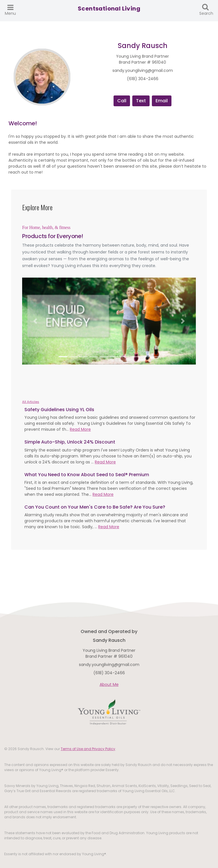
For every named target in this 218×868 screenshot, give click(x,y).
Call (122, 101)
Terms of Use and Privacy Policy (88, 749)
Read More (80, 429)
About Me (109, 684)
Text (141, 101)
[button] (35, 321)
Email (162, 101)
